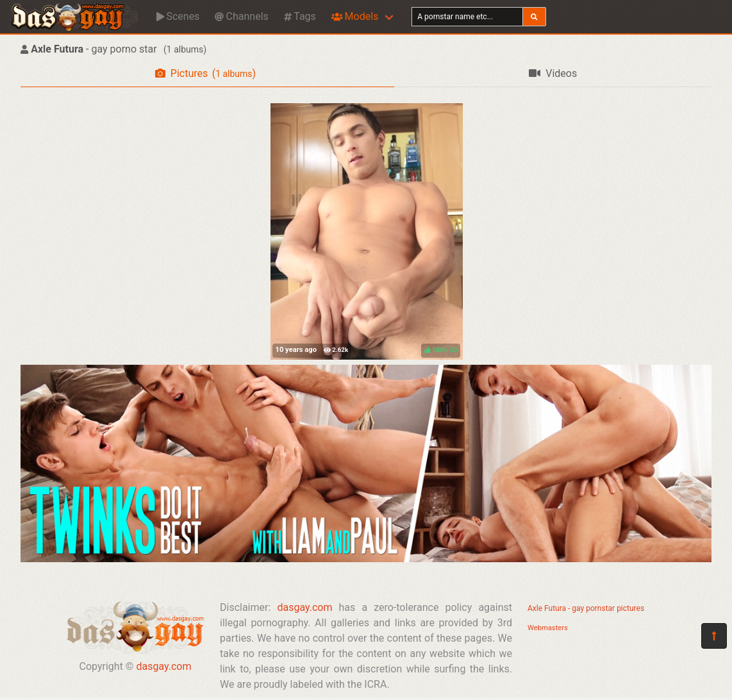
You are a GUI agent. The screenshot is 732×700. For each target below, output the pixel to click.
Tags (300, 16)
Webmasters (548, 628)
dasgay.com (163, 666)
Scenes (178, 16)
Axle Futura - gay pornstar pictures (586, 608)
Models (355, 16)
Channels (241, 16)
